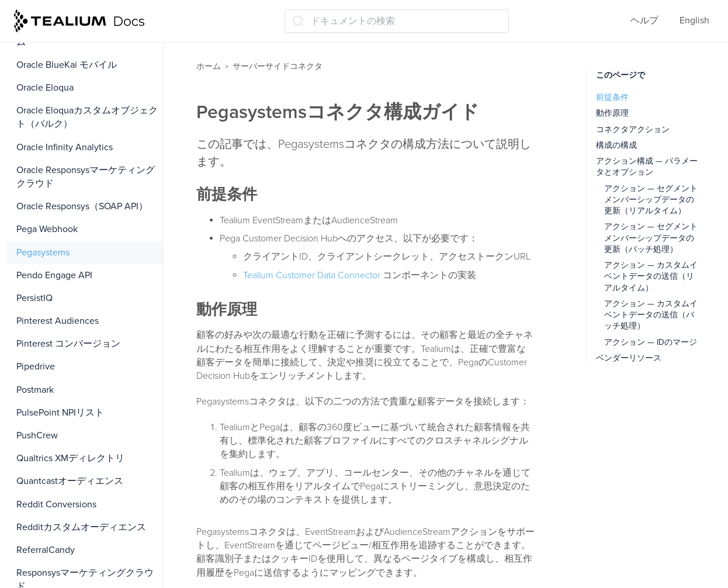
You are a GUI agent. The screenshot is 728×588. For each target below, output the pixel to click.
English (694, 20)
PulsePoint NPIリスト (60, 413)
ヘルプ (644, 20)
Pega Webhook (47, 229)
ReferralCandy (46, 550)
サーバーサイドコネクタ (278, 66)
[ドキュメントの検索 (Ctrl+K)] (397, 21)
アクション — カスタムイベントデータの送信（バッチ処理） (651, 315)
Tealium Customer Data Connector (312, 275)
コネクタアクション (633, 129)
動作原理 (612, 113)
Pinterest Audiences (58, 321)
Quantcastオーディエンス (70, 481)
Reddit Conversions (56, 504)
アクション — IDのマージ (651, 342)
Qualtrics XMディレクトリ (70, 458)
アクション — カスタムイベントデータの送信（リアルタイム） (651, 276)
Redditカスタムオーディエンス (81, 527)
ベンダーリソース (629, 358)
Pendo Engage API (54, 275)
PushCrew (37, 435)
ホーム (209, 66)
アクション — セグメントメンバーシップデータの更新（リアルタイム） (651, 200)
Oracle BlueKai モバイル (67, 65)
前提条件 (612, 97)
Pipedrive (36, 366)
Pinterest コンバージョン (68, 344)
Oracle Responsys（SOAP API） (82, 206)
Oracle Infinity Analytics (65, 147)
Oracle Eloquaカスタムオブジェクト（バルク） (87, 117)
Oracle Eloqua (45, 88)
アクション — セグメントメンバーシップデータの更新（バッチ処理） (651, 238)
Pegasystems (43, 253)
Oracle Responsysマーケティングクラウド (86, 177)
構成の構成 (616, 145)
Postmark (35, 390)
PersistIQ (34, 298)
